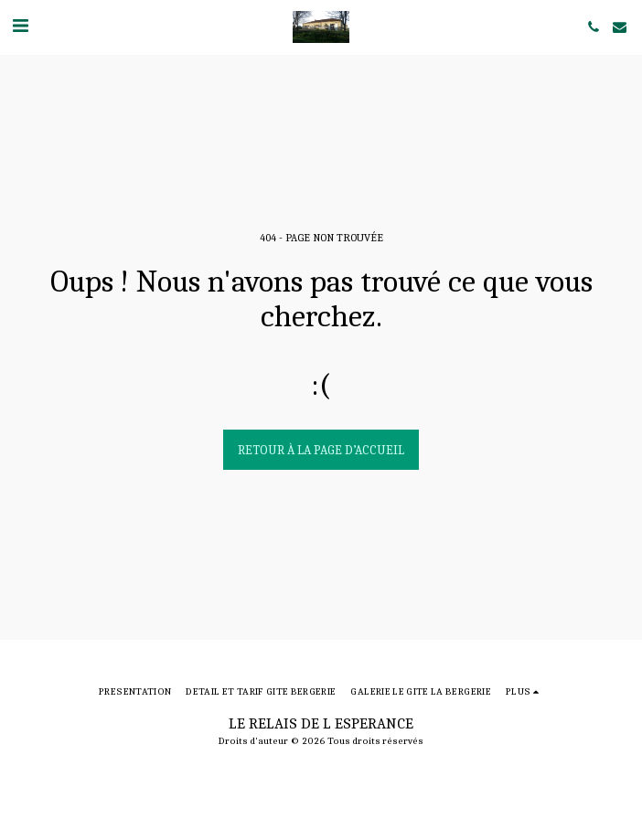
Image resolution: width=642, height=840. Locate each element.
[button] (20, 26)
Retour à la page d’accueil (321, 450)
